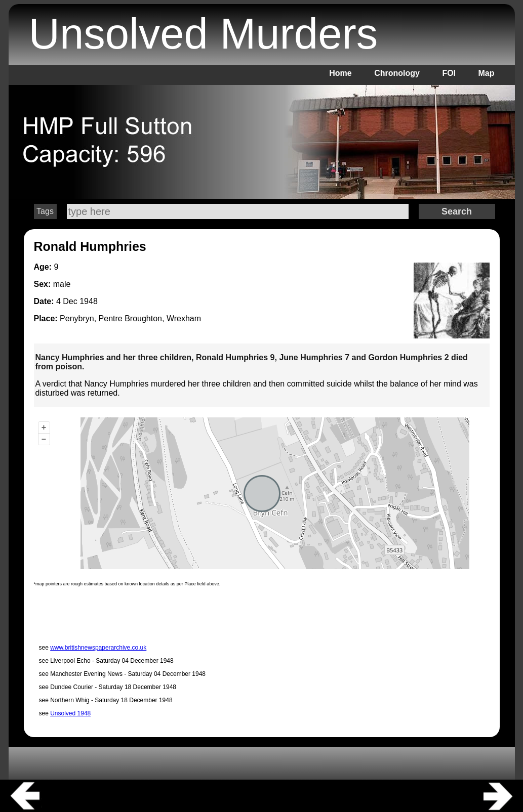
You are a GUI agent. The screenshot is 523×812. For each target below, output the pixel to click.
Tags (45, 211)
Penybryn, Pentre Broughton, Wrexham (130, 318)
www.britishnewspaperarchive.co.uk (98, 648)
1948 (89, 301)
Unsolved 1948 (70, 713)
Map (487, 73)
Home (340, 73)
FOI (449, 73)
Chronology (397, 73)
